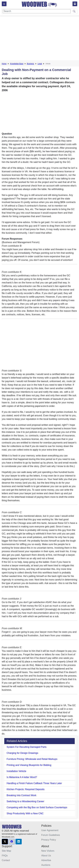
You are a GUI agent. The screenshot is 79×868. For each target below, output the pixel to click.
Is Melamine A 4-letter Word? (22, 777)
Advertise (46, 860)
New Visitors (48, 851)
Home (4, 64)
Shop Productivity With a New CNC (25, 813)
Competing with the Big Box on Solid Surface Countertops (37, 807)
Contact (6, 860)
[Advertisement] (40, 39)
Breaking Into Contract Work (21, 795)
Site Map (6, 851)
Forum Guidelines (51, 835)
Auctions (46, 865)
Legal (40, 64)
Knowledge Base (17, 64)
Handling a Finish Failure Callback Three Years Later (34, 783)
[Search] (37, 11)
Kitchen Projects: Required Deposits (26, 789)
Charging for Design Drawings (22, 753)
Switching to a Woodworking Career (25, 801)
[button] (5, 842)
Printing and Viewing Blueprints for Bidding (29, 765)
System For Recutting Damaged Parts (27, 747)
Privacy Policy (49, 840)
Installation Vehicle (16, 771)
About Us (46, 856)
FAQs (5, 856)
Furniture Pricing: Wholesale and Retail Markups (32, 759)
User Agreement (50, 830)
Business (30, 64)
